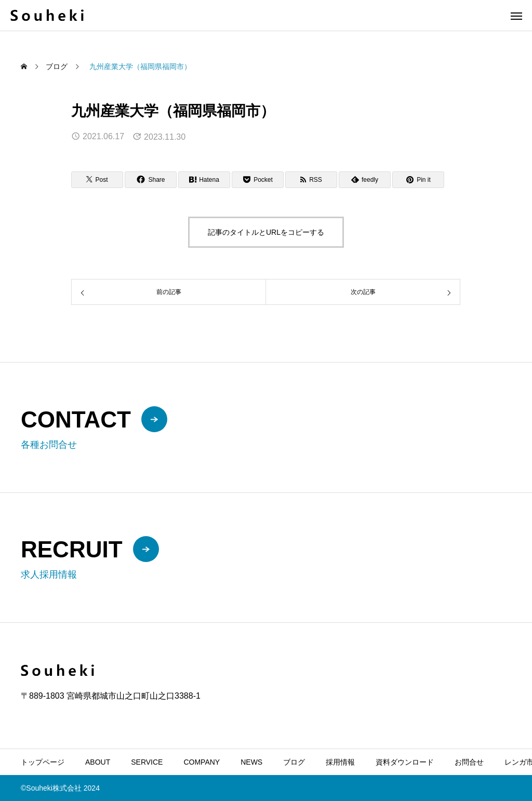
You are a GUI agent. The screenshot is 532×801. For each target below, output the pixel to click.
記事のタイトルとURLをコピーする (266, 232)
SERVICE (147, 762)
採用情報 (340, 762)
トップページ (43, 762)
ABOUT (98, 762)
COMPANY (202, 762)
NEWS (251, 762)
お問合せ (469, 762)
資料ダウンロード (405, 762)
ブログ (294, 762)
